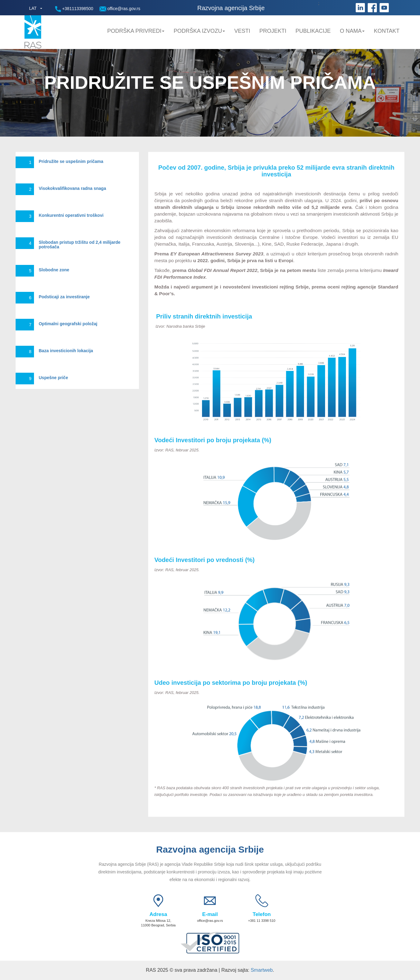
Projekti (273, 31)
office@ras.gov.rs (120, 9)
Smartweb (262, 970)
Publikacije (313, 31)
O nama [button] (352, 31)
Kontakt (387, 31)
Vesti (242, 31)
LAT (33, 8)
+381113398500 (74, 9)
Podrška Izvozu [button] (199, 31)
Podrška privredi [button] (136, 31)
